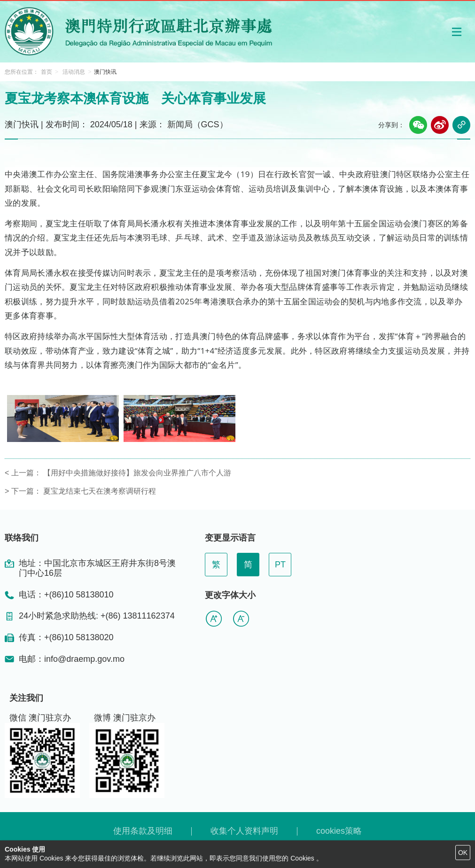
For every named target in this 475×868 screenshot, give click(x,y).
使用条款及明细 (143, 831)
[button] (457, 31)
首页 (47, 72)
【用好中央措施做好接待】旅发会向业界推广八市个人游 (137, 473)
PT (280, 565)
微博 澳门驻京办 (125, 718)
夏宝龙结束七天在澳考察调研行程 (100, 491)
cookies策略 (339, 831)
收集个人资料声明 (244, 831)
